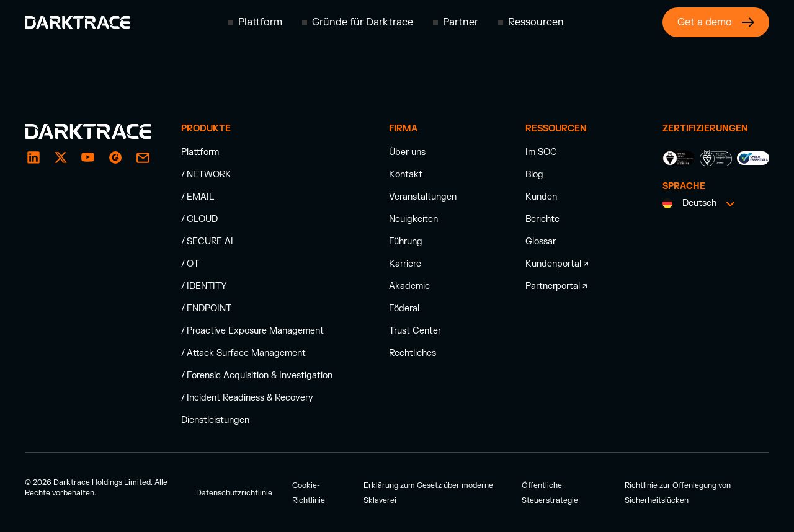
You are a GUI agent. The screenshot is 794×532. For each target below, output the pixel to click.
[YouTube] (88, 157)
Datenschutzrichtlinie (234, 493)
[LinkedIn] (33, 157)
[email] (115, 157)
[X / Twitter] (61, 157)
